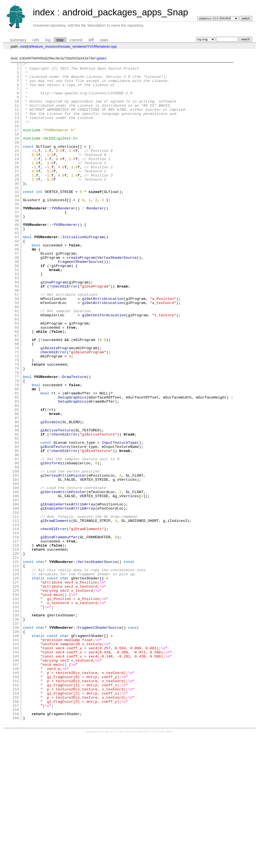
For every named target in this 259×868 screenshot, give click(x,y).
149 (16, 795)
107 (16, 588)
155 (16, 825)
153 (16, 815)
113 (16, 617)
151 (16, 805)
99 (17, 548)
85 (17, 479)
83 (17, 469)
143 (16, 765)
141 (16, 756)
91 (17, 509)
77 (17, 440)
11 (17, 114)
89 (17, 499)
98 (17, 543)
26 (17, 188)
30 (17, 208)
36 (17, 238)
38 (17, 247)
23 (17, 173)
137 (16, 736)
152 (16, 810)
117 (16, 637)
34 (17, 228)
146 (16, 780)
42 (17, 267)
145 (16, 775)
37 (17, 243)
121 (16, 657)
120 (16, 652)
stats (104, 40)
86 (17, 484)
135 (16, 726)
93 (17, 519)
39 (17, 252)
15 (17, 134)
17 (17, 144)
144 (16, 770)
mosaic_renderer (73, 46)
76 (17, 435)
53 (17, 321)
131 (16, 706)
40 (17, 257)
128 (16, 691)
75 (17, 430)
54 (17, 326)
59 (17, 351)
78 (17, 445)
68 (17, 395)
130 (16, 701)
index (44, 12)
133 (16, 716)
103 (16, 568)
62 (17, 366)
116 (16, 632)
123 (16, 667)
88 (17, 494)
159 (16, 844)
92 (17, 514)
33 (17, 223)
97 (17, 539)
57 (17, 341)
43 (17, 272)
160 (16, 849)
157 (16, 835)
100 (16, 553)
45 (17, 282)
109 (16, 598)
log (48, 40)
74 (17, 425)
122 (16, 662)
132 (16, 711)
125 (16, 677)
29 (17, 203)
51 (17, 312)
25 (17, 183)
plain (102, 58)
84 (17, 474)
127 (16, 687)
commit (76, 40)
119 (16, 647)
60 (17, 356)
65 (17, 381)
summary (18, 40)
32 (17, 218)
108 (16, 593)
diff (91, 40)
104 (16, 573)
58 (17, 346)
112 (16, 613)
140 (16, 751)
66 (17, 386)
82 (17, 465)
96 (17, 534)
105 (16, 578)
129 (16, 696)
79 (17, 450)
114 (16, 622)
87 (17, 489)
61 (17, 361)
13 (17, 124)
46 (17, 287)
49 (17, 302)
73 (17, 420)
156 (16, 830)
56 (17, 336)
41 (17, 262)
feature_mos (42, 46)
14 (17, 129)
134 (16, 721)
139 (16, 746)
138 (16, 741)
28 (17, 198)
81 (17, 460)
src (56, 46)
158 (16, 839)
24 (17, 178)
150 (16, 800)
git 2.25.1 (125, 863)
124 (16, 672)
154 (16, 820)
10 (17, 109)
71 (17, 410)
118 (16, 642)
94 (17, 524)
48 (17, 297)
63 (17, 371)
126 (16, 682)
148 (16, 790)
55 (17, 331)
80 (17, 455)
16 (17, 139)
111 (16, 608)
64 (17, 376)
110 (16, 603)
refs (36, 40)
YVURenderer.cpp (102, 46)
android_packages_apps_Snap (125, 12)
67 (17, 391)
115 (16, 627)
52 (17, 317)
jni (29, 46)
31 (17, 213)
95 (17, 529)
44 (17, 277)
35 (17, 233)
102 (16, 563)
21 (17, 164)
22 (17, 169)
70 (17, 405)
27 (17, 193)
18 (17, 149)
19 (17, 154)
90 (17, 504)
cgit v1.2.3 (111, 863)
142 (16, 761)
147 (16, 785)
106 (16, 583)
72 (17, 415)
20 (17, 159)
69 (17, 400)
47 (17, 292)
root (23, 46)
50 (17, 307)
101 (16, 558)
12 (17, 119)
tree (60, 40)
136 (16, 731)
